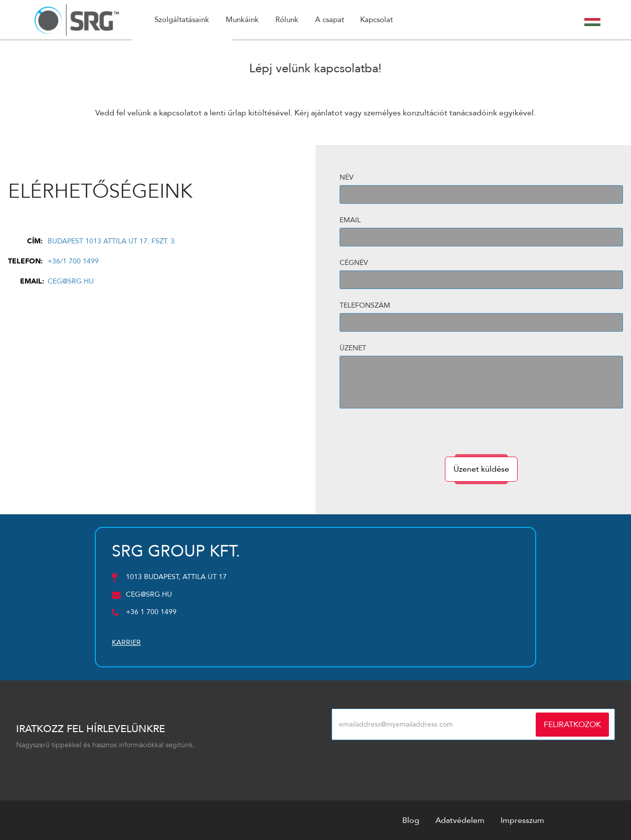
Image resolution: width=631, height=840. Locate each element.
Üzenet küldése (481, 469)
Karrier (126, 643)
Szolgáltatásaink (183, 20)
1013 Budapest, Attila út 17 (176, 577)
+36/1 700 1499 (73, 261)
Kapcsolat (381, 20)
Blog (411, 820)
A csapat (333, 20)
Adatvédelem (460, 820)
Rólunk (290, 20)
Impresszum (522, 820)
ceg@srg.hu (71, 281)
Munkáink (245, 20)
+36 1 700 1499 (151, 612)
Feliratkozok (572, 724)
